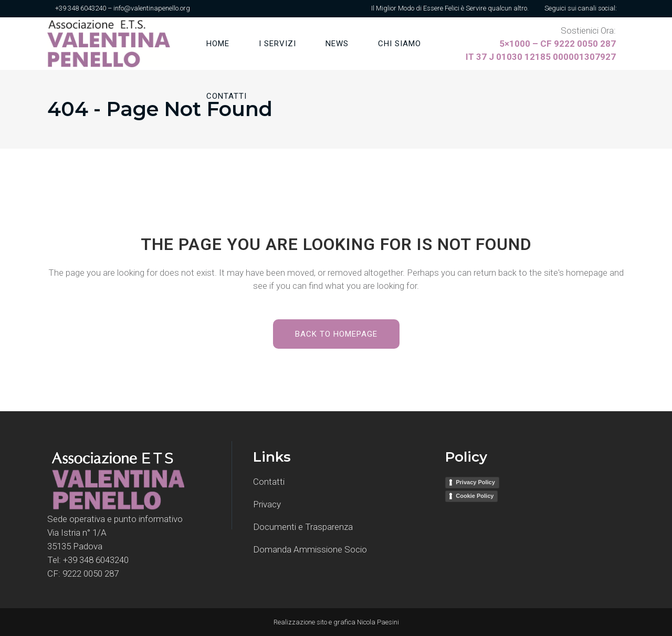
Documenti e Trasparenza (303, 527)
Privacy (267, 504)
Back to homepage (336, 334)
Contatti (269, 482)
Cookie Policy (475, 496)
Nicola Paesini (378, 622)
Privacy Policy (475, 482)
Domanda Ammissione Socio (310, 549)
